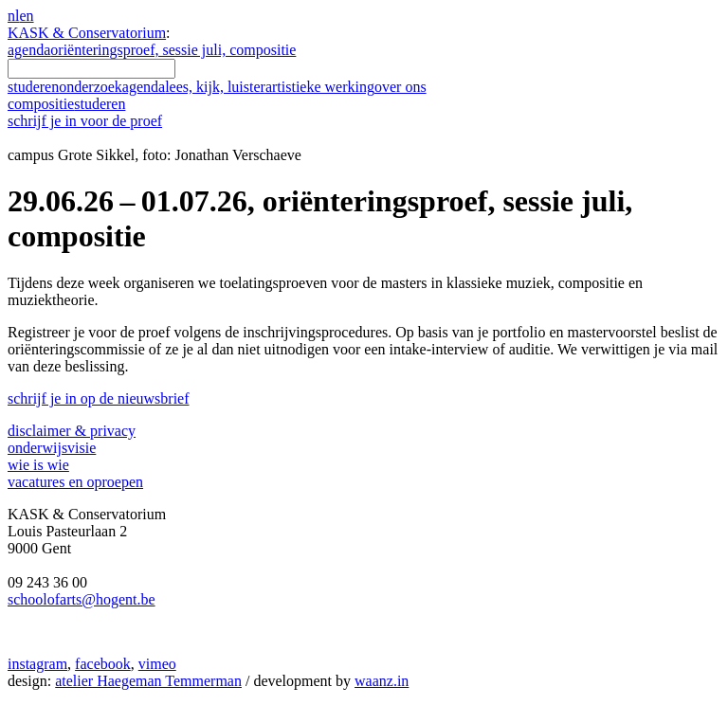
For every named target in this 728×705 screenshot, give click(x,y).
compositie (66, 104)
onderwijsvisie (52, 448)
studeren (33, 87)
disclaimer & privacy (72, 431)
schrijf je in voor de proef (85, 121)
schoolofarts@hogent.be (82, 599)
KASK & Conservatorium (87, 33)
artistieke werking (320, 87)
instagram (37, 664)
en (26, 16)
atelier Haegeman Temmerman (148, 681)
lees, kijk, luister (215, 87)
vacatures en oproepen (75, 482)
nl (13, 16)
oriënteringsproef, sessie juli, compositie (173, 50)
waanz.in (382, 681)
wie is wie (38, 465)
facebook (103, 664)
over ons (400, 87)
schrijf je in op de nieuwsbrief (99, 398)
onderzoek (91, 87)
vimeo (157, 664)
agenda (29, 50)
